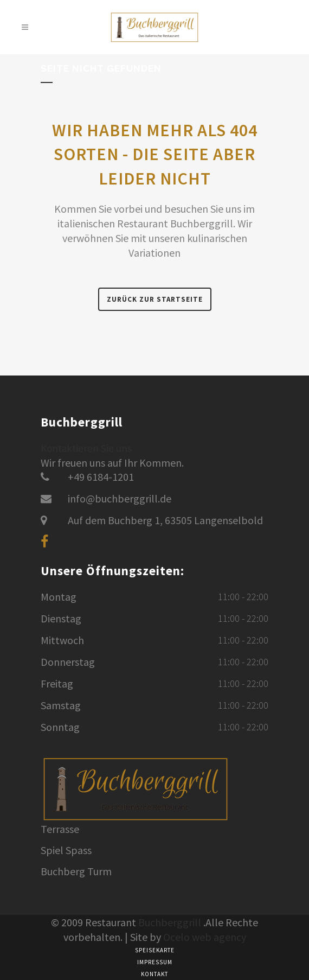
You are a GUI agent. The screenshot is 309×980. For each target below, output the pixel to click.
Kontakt (154, 974)
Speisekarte (155, 950)
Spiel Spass (66, 850)
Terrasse (60, 829)
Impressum (155, 962)
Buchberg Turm (76, 871)
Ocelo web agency (205, 937)
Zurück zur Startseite (155, 299)
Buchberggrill (170, 922)
